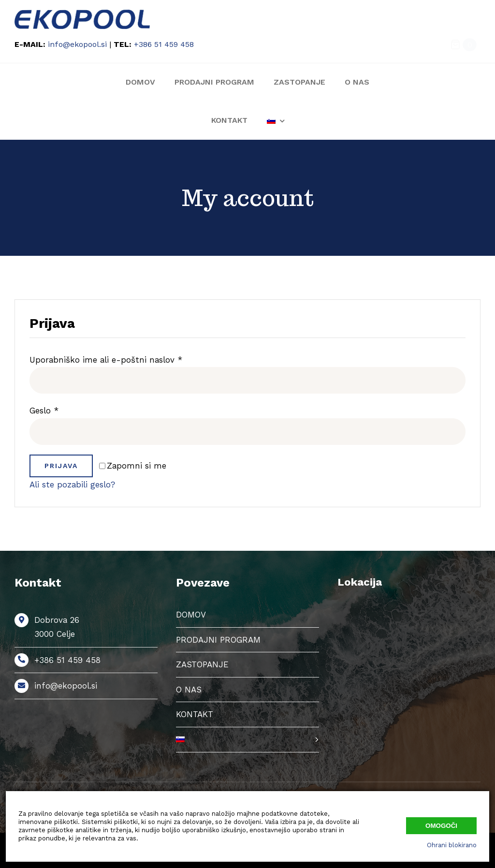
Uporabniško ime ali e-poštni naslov (106, 360)
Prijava (61, 466)
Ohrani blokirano (452, 845)
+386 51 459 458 (164, 44)
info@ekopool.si (77, 44)
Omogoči (441, 826)
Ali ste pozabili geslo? (72, 485)
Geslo (44, 411)
